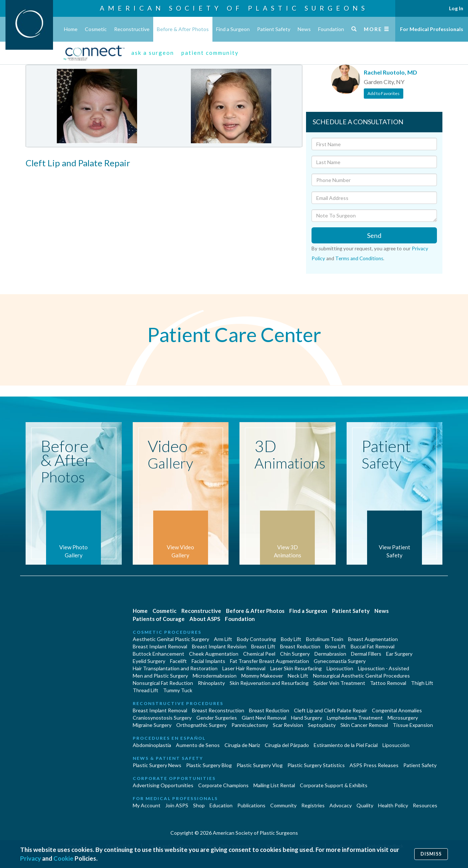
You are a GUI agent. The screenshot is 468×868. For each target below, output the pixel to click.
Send (374, 235)
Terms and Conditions (359, 258)
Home (71, 29)
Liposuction (340, 668)
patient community (210, 53)
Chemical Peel (259, 654)
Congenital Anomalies (397, 710)
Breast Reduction (300, 646)
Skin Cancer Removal (364, 725)
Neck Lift (298, 676)
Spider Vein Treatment (339, 683)
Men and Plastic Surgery (160, 676)
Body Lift (291, 639)
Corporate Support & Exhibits (334, 785)
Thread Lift (146, 690)
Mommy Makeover (262, 676)
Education (221, 805)
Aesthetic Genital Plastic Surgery (171, 639)
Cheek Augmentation (214, 654)
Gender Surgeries (217, 718)
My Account (147, 805)
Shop (199, 805)
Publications (251, 805)
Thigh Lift (422, 683)
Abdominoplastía (152, 745)
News (304, 29)
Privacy (31, 858)
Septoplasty (322, 725)
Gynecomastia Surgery (340, 661)
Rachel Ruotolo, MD (390, 72)
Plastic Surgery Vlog (260, 765)
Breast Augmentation (373, 639)
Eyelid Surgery (149, 661)
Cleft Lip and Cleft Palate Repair (331, 710)
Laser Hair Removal (244, 668)
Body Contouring (256, 639)
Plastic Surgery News (157, 765)
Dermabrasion (330, 654)
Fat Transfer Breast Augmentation (269, 661)
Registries (313, 805)
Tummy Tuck (178, 690)
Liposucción (396, 745)
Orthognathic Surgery (201, 725)
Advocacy (341, 805)
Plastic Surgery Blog (209, 765)
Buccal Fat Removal (373, 646)
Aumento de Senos (198, 745)
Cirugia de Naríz (242, 745)
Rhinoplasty (211, 683)
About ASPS (205, 619)
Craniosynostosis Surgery (162, 718)
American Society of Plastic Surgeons (234, 8)
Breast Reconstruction (218, 710)
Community (283, 805)
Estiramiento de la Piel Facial (346, 745)
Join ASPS (177, 805)
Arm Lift (223, 639)
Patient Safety (274, 29)
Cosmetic (96, 29)
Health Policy (393, 805)
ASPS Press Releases (374, 765)
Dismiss (431, 854)
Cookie (63, 858)
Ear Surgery (399, 654)
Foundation (331, 29)
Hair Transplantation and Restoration (175, 668)
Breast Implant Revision (219, 646)
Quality (365, 805)
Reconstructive (132, 29)
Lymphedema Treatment (355, 718)
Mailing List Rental (274, 785)
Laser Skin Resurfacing (296, 668)
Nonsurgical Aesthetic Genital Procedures (361, 676)
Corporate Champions (223, 785)
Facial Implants (208, 661)
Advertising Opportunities (163, 785)
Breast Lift (263, 646)
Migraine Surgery (152, 725)
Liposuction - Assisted (384, 668)
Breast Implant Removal (160, 646)
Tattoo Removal (388, 683)
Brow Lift (335, 646)
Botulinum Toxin (325, 639)
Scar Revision (288, 725)
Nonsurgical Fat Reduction (163, 683)
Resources (425, 805)
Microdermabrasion (215, 676)
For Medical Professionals (432, 29)
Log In (456, 8)
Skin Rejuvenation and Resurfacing (269, 683)
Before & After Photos (183, 29)
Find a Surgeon (233, 29)
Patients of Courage (159, 619)
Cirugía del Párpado (287, 745)
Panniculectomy (250, 725)
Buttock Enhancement (158, 654)
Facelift (178, 661)
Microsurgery (403, 718)
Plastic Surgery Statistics (316, 765)
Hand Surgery (307, 718)
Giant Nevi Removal (264, 718)
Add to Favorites (384, 93)
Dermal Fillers (366, 654)
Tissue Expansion (413, 725)
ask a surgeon (153, 53)
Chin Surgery (295, 654)
